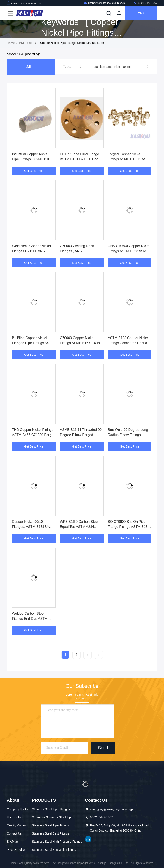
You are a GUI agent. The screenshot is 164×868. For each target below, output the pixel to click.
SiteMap (12, 842)
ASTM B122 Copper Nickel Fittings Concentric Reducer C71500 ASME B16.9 (129, 343)
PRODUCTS (27, 43)
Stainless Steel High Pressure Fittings (57, 842)
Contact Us (14, 833)
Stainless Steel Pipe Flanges (51, 809)
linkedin (88, 839)
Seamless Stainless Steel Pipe (52, 817)
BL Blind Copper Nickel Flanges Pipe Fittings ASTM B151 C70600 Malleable (33, 343)
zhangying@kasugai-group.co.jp (104, 3)
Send (103, 748)
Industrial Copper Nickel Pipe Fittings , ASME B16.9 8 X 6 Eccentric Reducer (32, 159)
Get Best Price (34, 171)
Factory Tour (15, 817)
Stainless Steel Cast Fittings (51, 833)
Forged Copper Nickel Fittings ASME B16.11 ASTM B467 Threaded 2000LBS (130, 159)
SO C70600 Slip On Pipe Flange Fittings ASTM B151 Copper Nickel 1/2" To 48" (129, 527)
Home (11, 43)
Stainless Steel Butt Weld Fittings (54, 850)
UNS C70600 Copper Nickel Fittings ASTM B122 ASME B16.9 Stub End (129, 251)
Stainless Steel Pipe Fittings (51, 825)
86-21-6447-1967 (145, 3)
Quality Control (17, 825)
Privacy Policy (16, 850)
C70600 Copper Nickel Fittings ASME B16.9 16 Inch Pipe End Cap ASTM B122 (82, 343)
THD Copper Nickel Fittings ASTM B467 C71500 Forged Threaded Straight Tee (34, 435)
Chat (141, 13)
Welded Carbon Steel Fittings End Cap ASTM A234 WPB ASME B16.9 (30, 619)
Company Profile (18, 809)
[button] (80, 67)
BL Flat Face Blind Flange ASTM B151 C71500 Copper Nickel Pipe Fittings (82, 159)
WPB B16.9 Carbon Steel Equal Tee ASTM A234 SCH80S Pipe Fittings (79, 527)
